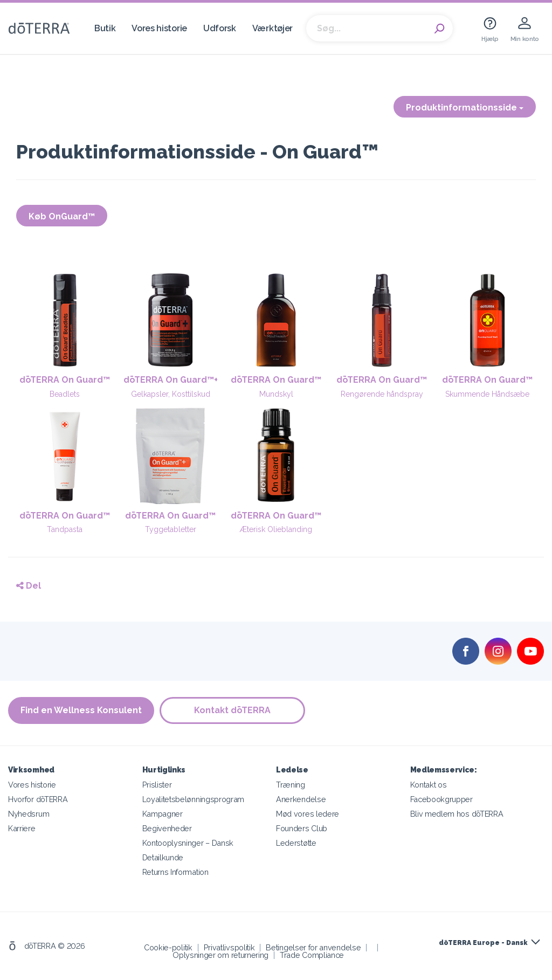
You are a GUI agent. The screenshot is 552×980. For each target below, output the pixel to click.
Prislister (157, 785)
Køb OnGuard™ (62, 216)
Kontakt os (429, 785)
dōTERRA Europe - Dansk (483, 943)
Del (29, 586)
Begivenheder (167, 828)
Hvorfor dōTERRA (38, 799)
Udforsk (220, 28)
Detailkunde (163, 857)
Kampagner (163, 814)
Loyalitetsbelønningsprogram (194, 799)
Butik (105, 28)
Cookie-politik (168, 947)
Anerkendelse (301, 799)
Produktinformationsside (465, 108)
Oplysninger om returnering (220, 955)
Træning (291, 785)
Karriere (22, 828)
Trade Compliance (312, 955)
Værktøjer (272, 28)
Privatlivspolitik (229, 947)
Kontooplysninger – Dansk (188, 843)
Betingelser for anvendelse (313, 947)
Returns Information (175, 872)
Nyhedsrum (29, 814)
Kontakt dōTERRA (232, 710)
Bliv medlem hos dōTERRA (457, 814)
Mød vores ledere (308, 814)
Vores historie (159, 28)
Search (439, 29)
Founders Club (302, 828)
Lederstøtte (296, 843)
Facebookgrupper (441, 799)
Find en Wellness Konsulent (81, 710)
